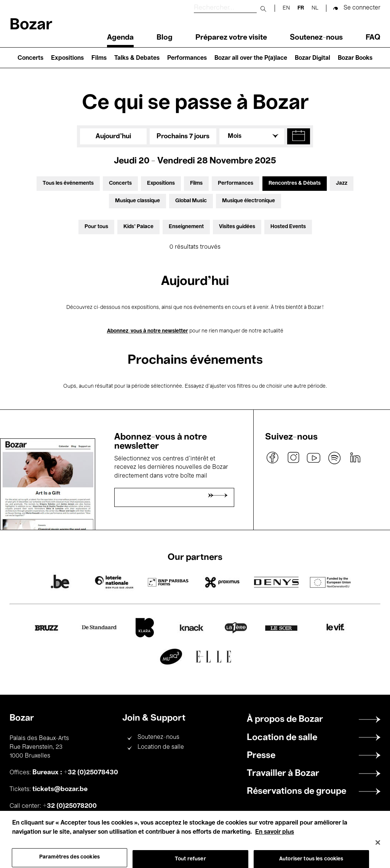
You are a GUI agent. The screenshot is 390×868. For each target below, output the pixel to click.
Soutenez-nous (316, 38)
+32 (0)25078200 (70, 806)
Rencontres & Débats (295, 183)
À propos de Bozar (285, 719)
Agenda (120, 38)
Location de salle (161, 747)
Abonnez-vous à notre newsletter (148, 331)
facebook (273, 458)
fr (301, 8)
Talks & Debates (137, 58)
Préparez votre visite (231, 38)
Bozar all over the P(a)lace (251, 58)
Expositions (67, 58)
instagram (293, 458)
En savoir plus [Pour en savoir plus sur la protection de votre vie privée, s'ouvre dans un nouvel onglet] (275, 840)
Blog (165, 38)
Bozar (31, 25)
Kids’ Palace (138, 227)
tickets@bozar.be (60, 789)
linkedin (355, 458)
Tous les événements (68, 183)
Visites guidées (237, 227)
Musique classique (137, 201)
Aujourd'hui (113, 136)
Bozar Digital (312, 58)
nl (315, 8)
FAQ (373, 38)
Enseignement (186, 227)
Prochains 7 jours (183, 136)
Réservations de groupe (296, 791)
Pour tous (96, 227)
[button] (299, 136)
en (286, 8)
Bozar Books (355, 58)
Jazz (342, 183)
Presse (261, 756)
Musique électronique (249, 201)
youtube (314, 458)
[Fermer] (378, 851)
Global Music (191, 201)
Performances (187, 58)
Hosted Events (288, 227)
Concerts (30, 58)
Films (99, 58)
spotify (334, 458)
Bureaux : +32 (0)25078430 (75, 772)
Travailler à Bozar (283, 774)
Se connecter (362, 8)
